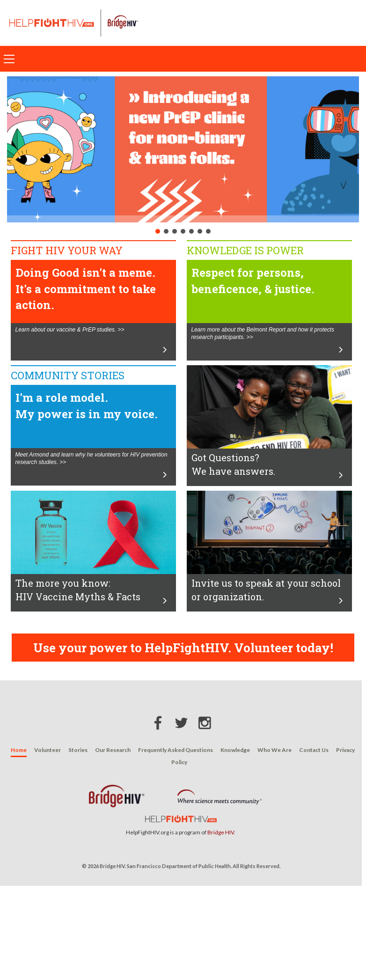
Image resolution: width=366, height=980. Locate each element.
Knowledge (235, 750)
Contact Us (314, 750)
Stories (78, 750)
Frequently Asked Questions (176, 750)
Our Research (113, 750)
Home (19, 750)
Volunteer (48, 750)
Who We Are (274, 750)
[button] (183, 149)
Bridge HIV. (221, 832)
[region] (183, 156)
